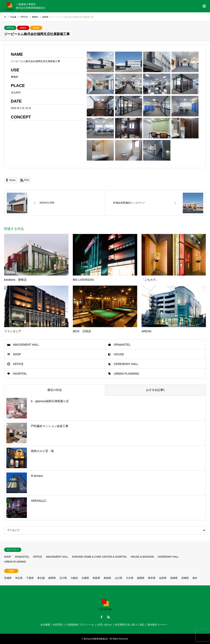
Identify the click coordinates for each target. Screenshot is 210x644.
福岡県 (36, 28)
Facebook (102, 617)
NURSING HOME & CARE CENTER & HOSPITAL (99, 557)
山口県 (119, 578)
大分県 (130, 578)
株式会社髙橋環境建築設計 (96, 639)
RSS (108, 617)
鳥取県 (96, 578)
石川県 (63, 578)
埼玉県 (19, 578)
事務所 (23, 28)
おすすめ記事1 (155, 390)
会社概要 (45, 625)
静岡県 (52, 578)
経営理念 (58, 625)
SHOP (17, 354)
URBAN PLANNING (127, 374)
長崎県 (174, 578)
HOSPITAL (20, 374)
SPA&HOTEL (122, 345)
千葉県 (30, 578)
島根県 (107, 578)
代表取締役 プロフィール (80, 625)
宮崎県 (185, 578)
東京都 (41, 578)
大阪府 (74, 578)
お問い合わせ (104, 625)
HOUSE (119, 354)
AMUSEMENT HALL (26, 345)
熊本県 (152, 578)
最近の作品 (55, 390)
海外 (195, 578)
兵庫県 (85, 578)
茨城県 (8, 578)
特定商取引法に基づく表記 (130, 625)
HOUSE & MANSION (142, 557)
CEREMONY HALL (126, 364)
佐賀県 (163, 578)
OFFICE (10, 28)
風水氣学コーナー (157, 625)
